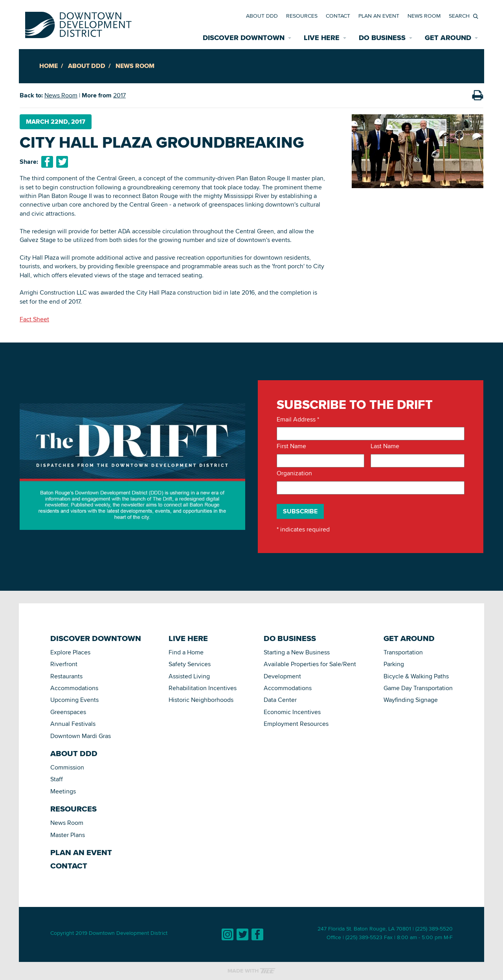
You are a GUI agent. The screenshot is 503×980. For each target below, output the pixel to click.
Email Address (298, 419)
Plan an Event (379, 16)
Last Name (385, 446)
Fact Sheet (34, 319)
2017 (119, 95)
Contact (338, 16)
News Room (424, 16)
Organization (294, 473)
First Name (291, 446)
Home (49, 66)
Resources (302, 16)
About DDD (262, 16)
